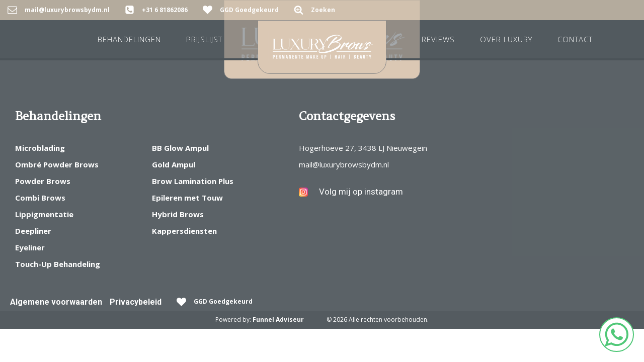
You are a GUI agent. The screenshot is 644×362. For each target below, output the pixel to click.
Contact (575, 39)
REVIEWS (438, 39)
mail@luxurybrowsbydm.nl (344, 164)
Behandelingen (129, 39)
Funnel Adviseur (278, 320)
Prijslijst (204, 39)
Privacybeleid (136, 302)
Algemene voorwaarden (56, 302)
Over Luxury (506, 39)
